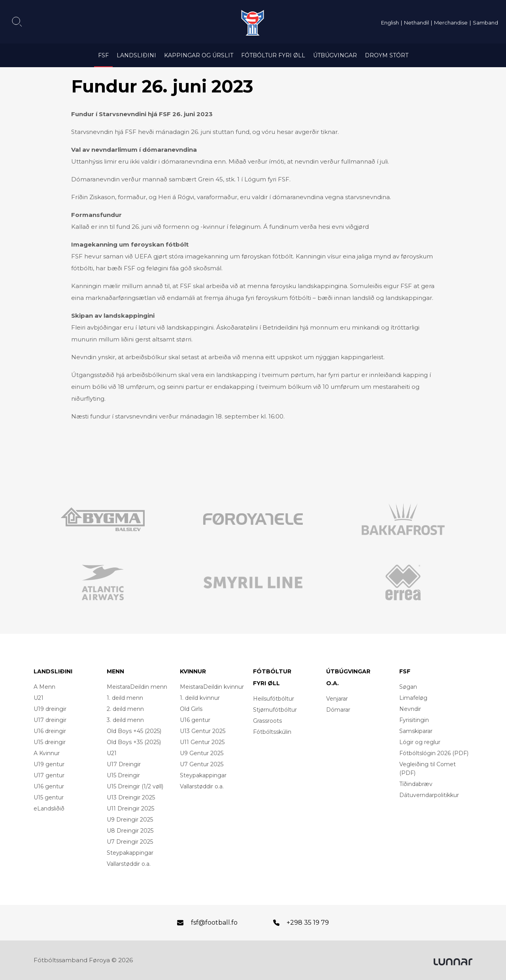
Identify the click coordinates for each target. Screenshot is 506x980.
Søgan (408, 687)
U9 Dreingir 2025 (130, 820)
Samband (485, 23)
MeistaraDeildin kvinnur (212, 687)
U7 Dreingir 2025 (130, 842)
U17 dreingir (50, 720)
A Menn (44, 687)
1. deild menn (125, 698)
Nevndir (410, 709)
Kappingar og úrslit (199, 55)
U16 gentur (49, 786)
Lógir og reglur (420, 742)
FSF (103, 55)
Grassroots (267, 721)
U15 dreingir (50, 742)
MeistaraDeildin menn (137, 687)
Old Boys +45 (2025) (134, 731)
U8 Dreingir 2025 (130, 831)
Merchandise (451, 23)
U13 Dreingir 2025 (131, 797)
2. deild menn (125, 709)
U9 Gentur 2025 (202, 753)
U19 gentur (49, 764)
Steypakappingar (130, 853)
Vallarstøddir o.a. (129, 864)
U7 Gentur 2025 (202, 764)
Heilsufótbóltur (274, 699)
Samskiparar (416, 731)
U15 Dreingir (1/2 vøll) (135, 786)
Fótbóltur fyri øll (273, 55)
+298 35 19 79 (308, 923)
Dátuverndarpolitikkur (429, 795)
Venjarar (337, 699)
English (390, 23)
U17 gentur (49, 775)
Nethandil (416, 23)
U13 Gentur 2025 (203, 731)
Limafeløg (413, 698)
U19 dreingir (50, 709)
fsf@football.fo (214, 923)
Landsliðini (136, 55)
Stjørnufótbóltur (275, 710)
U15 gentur (49, 797)
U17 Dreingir (124, 764)
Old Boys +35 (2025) (134, 742)
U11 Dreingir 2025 (130, 808)
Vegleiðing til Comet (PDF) (428, 769)
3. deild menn (125, 720)
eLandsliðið (49, 808)
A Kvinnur (47, 753)
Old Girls (191, 709)
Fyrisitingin (414, 720)
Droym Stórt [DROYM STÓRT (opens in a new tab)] (387, 55)
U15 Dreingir (123, 775)
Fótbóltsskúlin (272, 732)
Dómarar (338, 710)
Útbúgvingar (335, 55)
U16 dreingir (50, 731)
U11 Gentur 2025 (202, 742)
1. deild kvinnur (200, 698)
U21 (39, 698)
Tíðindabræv (416, 784)
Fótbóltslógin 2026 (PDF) (434, 753)
